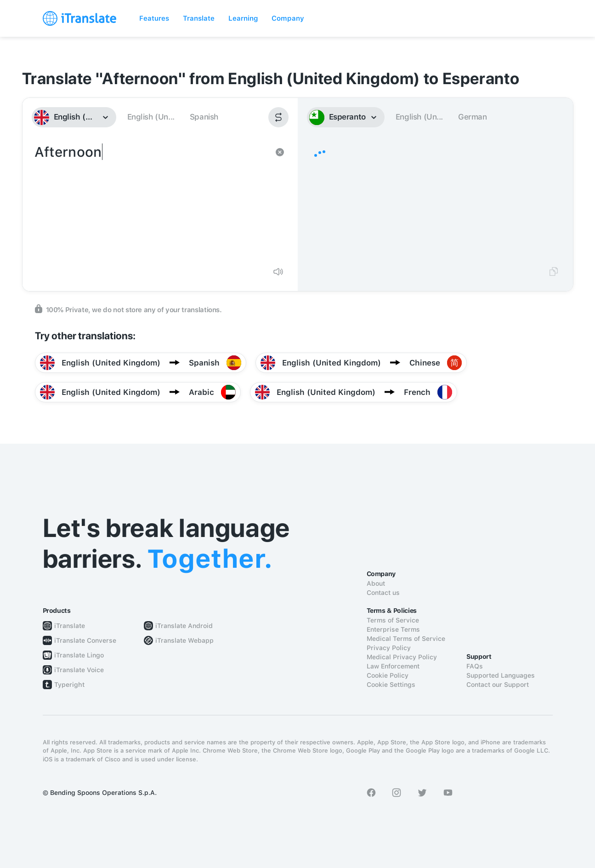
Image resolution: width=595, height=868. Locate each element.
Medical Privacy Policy (402, 657)
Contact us (383, 593)
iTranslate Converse (85, 640)
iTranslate (70, 626)
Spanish (204, 117)
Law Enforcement (393, 666)
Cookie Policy (388, 675)
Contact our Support (498, 685)
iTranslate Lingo (79, 655)
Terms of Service (393, 620)
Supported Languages (501, 675)
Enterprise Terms (393, 629)
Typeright (69, 685)
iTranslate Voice (79, 670)
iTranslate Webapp (184, 640)
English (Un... (151, 117)
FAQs (475, 666)
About (376, 583)
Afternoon (151, 200)
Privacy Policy (389, 648)
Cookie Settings (391, 685)
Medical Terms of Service (406, 639)
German (473, 117)
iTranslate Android (184, 626)
